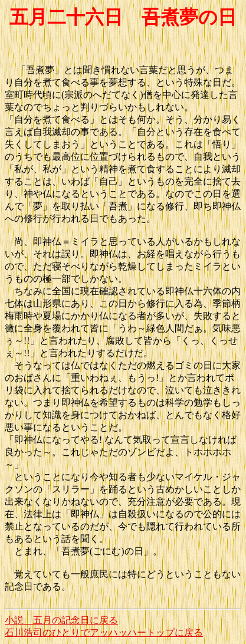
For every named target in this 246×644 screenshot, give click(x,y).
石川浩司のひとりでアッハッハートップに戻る (104, 632)
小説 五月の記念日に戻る (61, 620)
